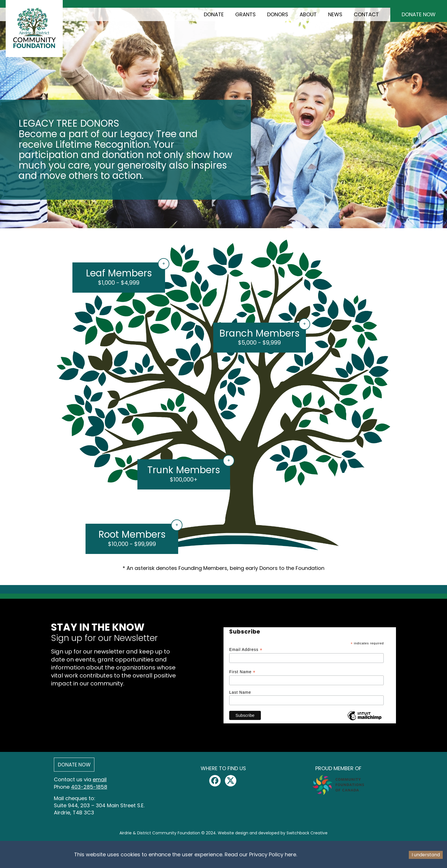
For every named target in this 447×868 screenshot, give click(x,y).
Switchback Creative (307, 833)
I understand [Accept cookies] (426, 855)
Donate (214, 14)
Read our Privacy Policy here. (261, 854)
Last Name (240, 692)
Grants (245, 14)
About (308, 14)
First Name (242, 672)
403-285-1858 (89, 787)
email (100, 779)
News (335, 14)
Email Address (246, 650)
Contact (366, 14)
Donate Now (419, 14)
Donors (278, 14)
